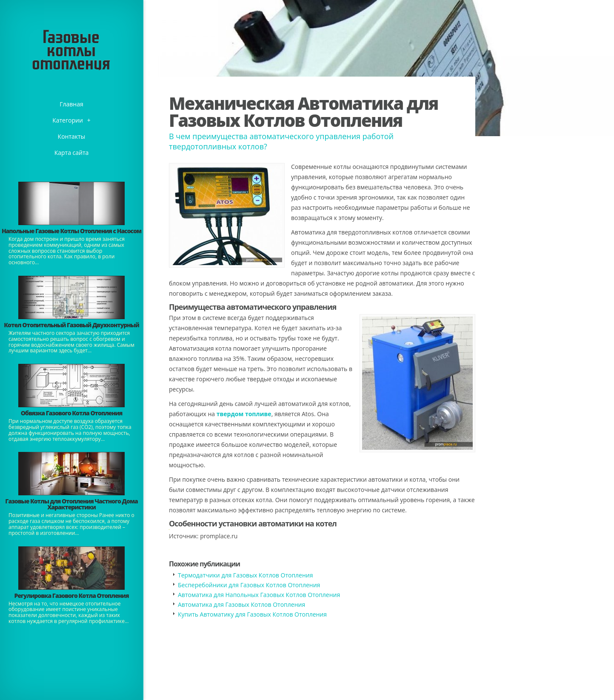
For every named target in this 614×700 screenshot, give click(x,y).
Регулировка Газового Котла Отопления (72, 596)
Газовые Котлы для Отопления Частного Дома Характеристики (71, 504)
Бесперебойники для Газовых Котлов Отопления (249, 585)
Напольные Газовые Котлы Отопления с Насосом (71, 231)
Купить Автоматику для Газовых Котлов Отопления (252, 614)
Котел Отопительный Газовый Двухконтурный (71, 325)
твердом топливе (244, 414)
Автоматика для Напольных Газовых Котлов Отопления (259, 595)
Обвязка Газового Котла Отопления (72, 413)
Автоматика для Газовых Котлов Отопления (241, 604)
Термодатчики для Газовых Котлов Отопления (246, 575)
